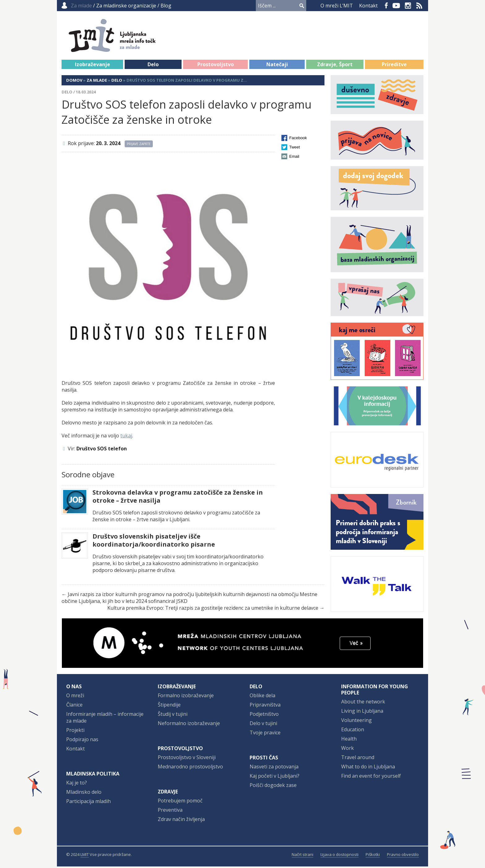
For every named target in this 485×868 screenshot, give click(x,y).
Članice (74, 706)
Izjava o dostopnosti (339, 856)
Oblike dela (262, 697)
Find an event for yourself (371, 777)
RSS (419, 6)
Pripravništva (265, 706)
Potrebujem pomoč (180, 802)
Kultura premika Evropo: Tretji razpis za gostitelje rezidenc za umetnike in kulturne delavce (213, 609)
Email (294, 158)
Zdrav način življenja (181, 821)
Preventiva (170, 811)
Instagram (408, 6)
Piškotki (373, 856)
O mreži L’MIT (337, 6)
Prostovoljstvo (216, 66)
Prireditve (394, 66)
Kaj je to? (77, 784)
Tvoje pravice (265, 734)
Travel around (358, 759)
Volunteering (356, 722)
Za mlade (97, 82)
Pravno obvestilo (403, 856)
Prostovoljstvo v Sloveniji (187, 759)
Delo (153, 66)
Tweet (295, 149)
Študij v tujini (173, 715)
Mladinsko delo (84, 793)
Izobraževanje (92, 66)
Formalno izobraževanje (186, 697)
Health (349, 740)
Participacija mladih (88, 803)
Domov (74, 82)
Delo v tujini (263, 725)
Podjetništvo (264, 715)
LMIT (85, 856)
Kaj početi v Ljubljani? (275, 777)
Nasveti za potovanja (274, 768)
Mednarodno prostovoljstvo (190, 768)
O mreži (75, 697)
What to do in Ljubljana (368, 768)
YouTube (396, 6)
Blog (166, 6)
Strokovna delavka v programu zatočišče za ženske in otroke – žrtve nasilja (178, 498)
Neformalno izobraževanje (189, 725)
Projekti (75, 732)
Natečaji (277, 66)
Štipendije (169, 706)
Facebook (386, 6)
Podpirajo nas (82, 741)
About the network (363, 703)
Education (353, 731)
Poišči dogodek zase (273, 787)
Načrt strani (303, 856)
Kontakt (368, 6)
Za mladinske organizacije (126, 6)
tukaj (126, 437)
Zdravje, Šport (335, 66)
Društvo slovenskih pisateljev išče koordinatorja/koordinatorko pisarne (154, 542)
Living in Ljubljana (362, 712)
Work (348, 750)
